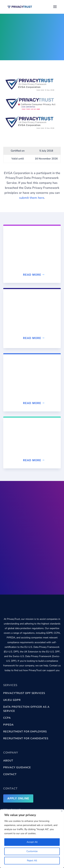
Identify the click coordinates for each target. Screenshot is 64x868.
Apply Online (18, 798)
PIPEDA (8, 725)
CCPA (7, 718)
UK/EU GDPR (12, 700)
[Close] (62, 811)
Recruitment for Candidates (26, 738)
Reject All (32, 861)
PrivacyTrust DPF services (24, 693)
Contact (10, 774)
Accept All (32, 842)
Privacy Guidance (17, 767)
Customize (32, 851)
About (8, 761)
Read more (32, 275)
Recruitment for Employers (25, 732)
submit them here (32, 198)
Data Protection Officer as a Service (26, 709)
